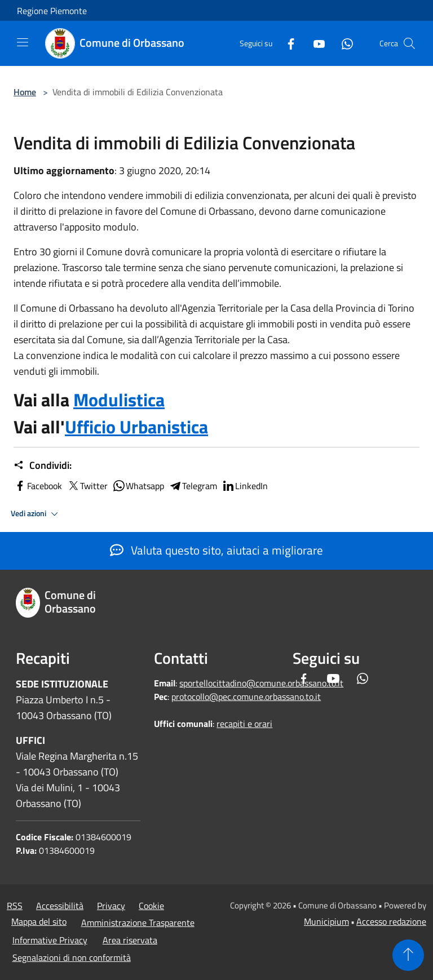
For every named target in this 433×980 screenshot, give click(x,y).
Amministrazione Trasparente (138, 923)
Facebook (38, 486)
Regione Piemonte (52, 11)
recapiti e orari (244, 724)
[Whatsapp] (343, 43)
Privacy (111, 906)
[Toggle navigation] (23, 42)
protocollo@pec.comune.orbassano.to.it (246, 697)
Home (25, 92)
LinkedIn (245, 486)
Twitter (87, 486)
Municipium (326, 921)
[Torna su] (408, 955)
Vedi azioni (36, 514)
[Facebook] (286, 43)
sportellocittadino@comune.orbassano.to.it (261, 683)
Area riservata (130, 940)
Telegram (193, 486)
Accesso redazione (391, 921)
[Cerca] (409, 43)
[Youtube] (315, 43)
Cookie (151, 906)
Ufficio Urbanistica (136, 427)
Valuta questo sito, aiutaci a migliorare (216, 550)
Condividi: (43, 465)
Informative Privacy (50, 940)
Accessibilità (60, 906)
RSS (15, 906)
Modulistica (119, 400)
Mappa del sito (39, 921)
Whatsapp (138, 486)
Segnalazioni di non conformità (72, 957)
